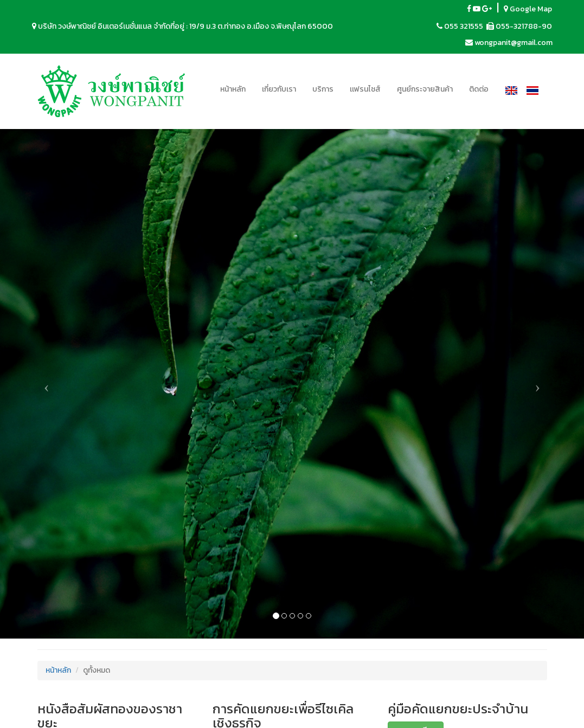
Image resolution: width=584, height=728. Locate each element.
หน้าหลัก (233, 89)
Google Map (528, 9)
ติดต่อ (479, 89)
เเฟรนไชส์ (365, 89)
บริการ (323, 89)
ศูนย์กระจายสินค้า (425, 89)
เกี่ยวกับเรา (279, 89)
